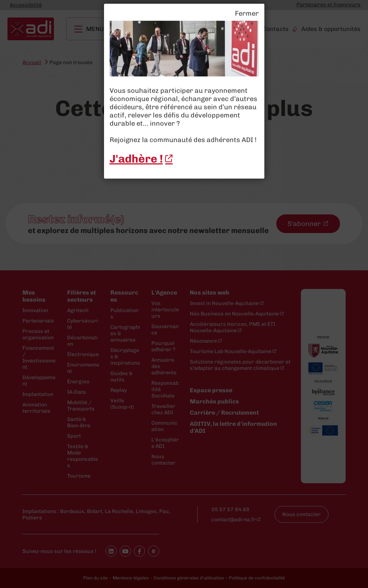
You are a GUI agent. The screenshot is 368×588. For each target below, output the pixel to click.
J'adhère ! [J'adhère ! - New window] (136, 159)
